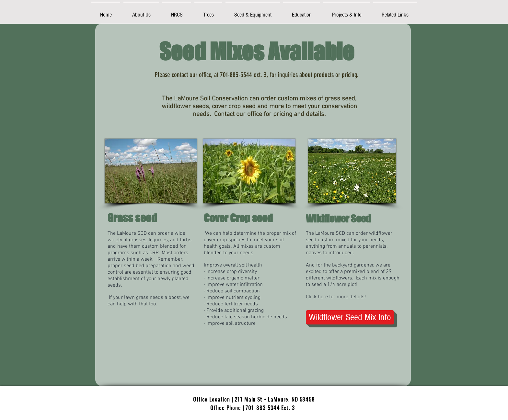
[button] (141, 12)
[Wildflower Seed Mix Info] (350, 317)
